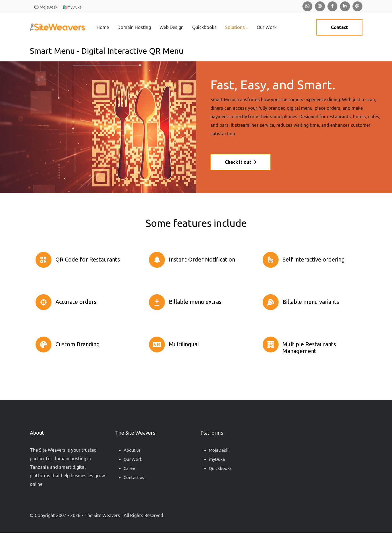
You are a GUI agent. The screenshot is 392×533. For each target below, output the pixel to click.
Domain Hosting (134, 27)
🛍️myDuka (72, 7)
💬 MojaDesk (46, 7)
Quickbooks (204, 27)
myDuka (217, 459)
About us (132, 450)
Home (103, 27)
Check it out (241, 162)
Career (130, 468)
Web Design (172, 27)
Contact (339, 27)
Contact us (134, 477)
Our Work (267, 27)
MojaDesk (219, 450)
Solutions (237, 27)
